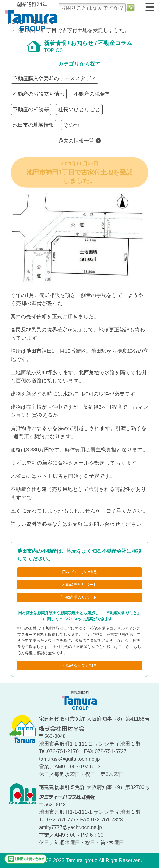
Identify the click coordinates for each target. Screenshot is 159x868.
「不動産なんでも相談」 (79, 665)
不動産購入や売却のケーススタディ (55, 78)
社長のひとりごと (79, 109)
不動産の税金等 (92, 94)
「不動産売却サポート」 (79, 585)
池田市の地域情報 (33, 125)
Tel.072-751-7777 (59, 820)
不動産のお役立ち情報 (39, 94)
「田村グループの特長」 (79, 572)
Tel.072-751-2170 (59, 751)
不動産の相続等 (31, 109)
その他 (71, 125)
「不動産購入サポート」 (79, 597)
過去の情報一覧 (79, 141)
